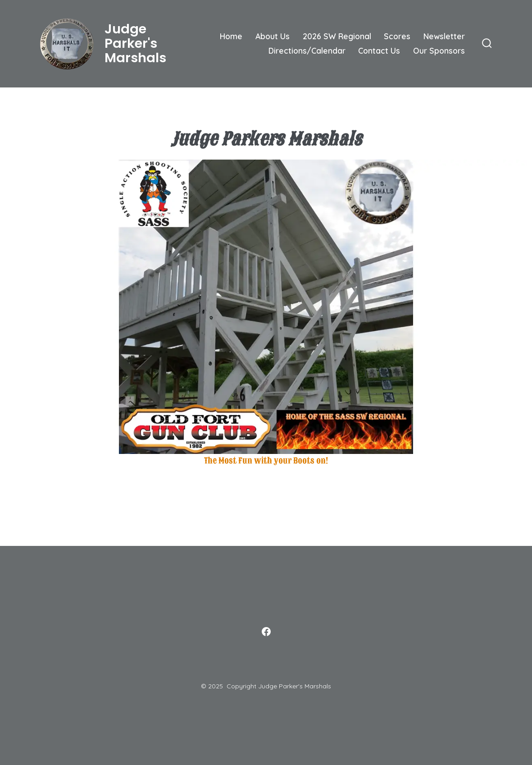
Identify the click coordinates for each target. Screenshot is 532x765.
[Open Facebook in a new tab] (266, 632)
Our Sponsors (439, 50)
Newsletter (444, 36)
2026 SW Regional (337, 36)
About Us (273, 36)
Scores (397, 36)
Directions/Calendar (307, 50)
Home (231, 36)
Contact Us (379, 50)
